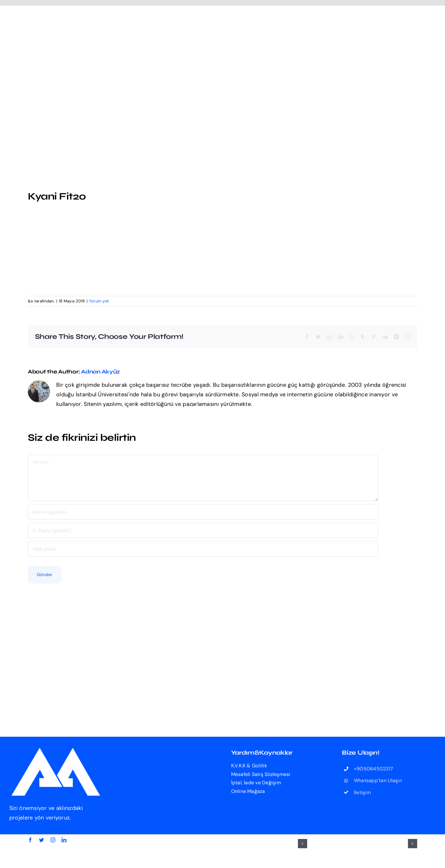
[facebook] (30, 840)
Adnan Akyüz (100, 372)
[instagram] (53, 840)
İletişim (362, 792)
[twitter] (41, 840)
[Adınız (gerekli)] (203, 512)
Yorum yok (99, 301)
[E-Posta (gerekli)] (203, 530)
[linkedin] (64, 840)
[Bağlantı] (203, 549)
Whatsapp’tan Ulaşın (378, 780)
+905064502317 (374, 769)
